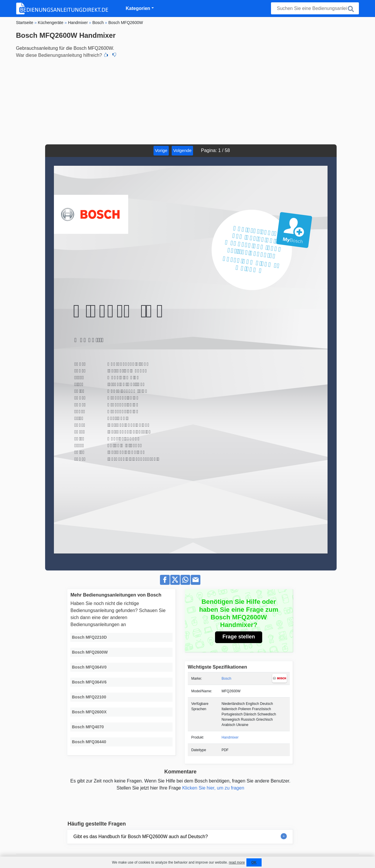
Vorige (161, 150)
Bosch (226, 679)
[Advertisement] (187, 100)
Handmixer (230, 737)
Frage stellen (239, 637)
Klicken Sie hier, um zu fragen (213, 788)
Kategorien (138, 8)
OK (254, 862)
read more (237, 862)
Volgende (182, 150)
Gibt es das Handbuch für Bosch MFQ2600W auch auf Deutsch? (140, 837)
